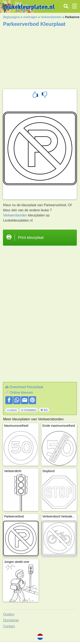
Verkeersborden (51, 17)
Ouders (9, 614)
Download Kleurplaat (26, 387)
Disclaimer (11, 620)
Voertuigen (30, 17)
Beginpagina (11, 17)
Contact (9, 626)
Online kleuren (21, 393)
